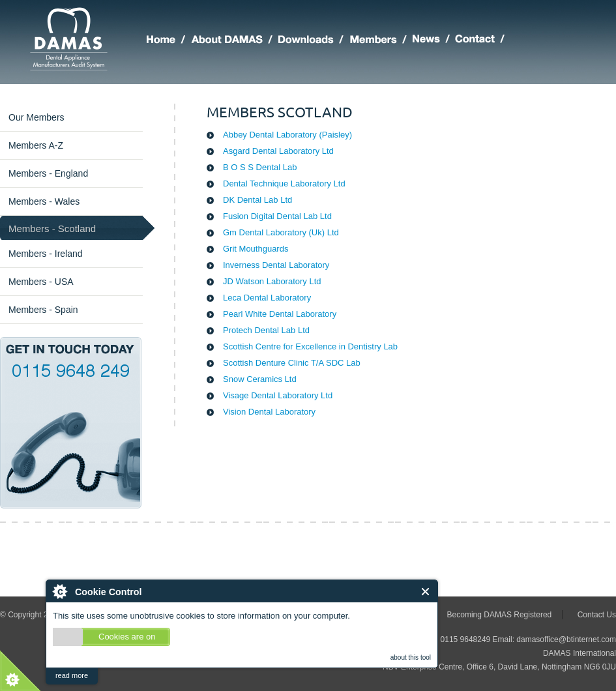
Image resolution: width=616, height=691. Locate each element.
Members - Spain (43, 310)
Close (426, 592)
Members (381, 41)
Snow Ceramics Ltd (260, 379)
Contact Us (597, 615)
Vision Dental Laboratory (269, 412)
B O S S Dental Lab (260, 167)
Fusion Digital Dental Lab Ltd (277, 216)
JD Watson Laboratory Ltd (272, 281)
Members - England (48, 173)
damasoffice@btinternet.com (566, 640)
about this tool (411, 657)
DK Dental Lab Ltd (257, 200)
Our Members (37, 117)
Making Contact (483, 41)
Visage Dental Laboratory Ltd (278, 395)
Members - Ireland (46, 254)
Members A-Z (36, 145)
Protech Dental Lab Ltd (266, 330)
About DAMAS (235, 41)
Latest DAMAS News (434, 41)
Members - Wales (44, 201)
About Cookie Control (59, 591)
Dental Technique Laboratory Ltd (284, 184)
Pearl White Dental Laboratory (280, 314)
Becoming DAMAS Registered (500, 615)
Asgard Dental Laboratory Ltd (278, 151)
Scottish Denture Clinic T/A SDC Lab (292, 363)
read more (72, 675)
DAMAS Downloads (314, 41)
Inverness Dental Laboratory (276, 265)
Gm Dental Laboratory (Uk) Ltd (281, 232)
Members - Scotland (52, 228)
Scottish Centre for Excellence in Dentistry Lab (310, 346)
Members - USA (41, 282)
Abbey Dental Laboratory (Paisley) (287, 135)
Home (169, 41)
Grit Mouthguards (256, 249)
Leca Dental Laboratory (267, 298)
